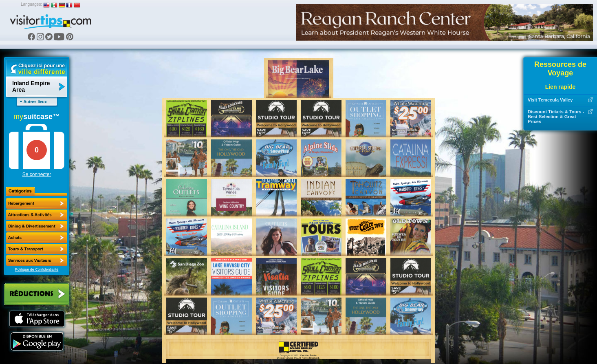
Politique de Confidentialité (37, 269)
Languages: (31, 4)
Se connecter (37, 174)
